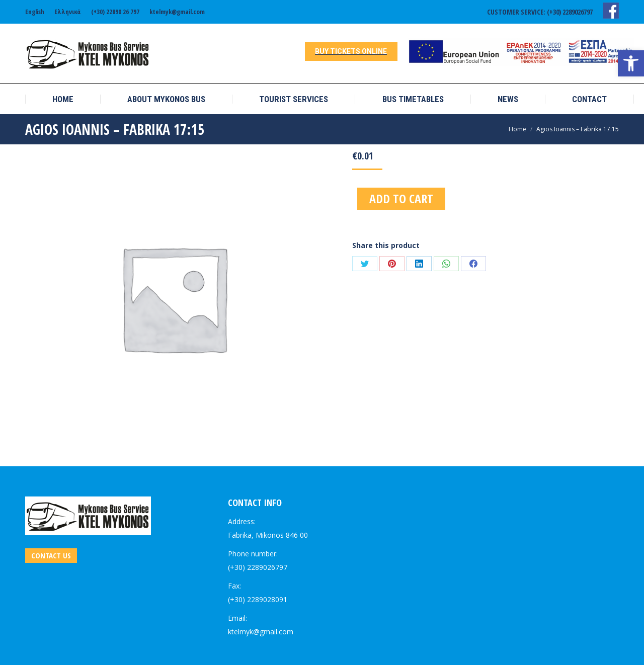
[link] (631, 63)
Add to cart (401, 198)
